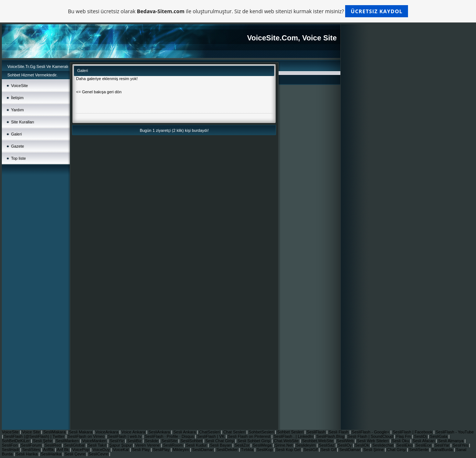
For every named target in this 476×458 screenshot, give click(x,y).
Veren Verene (148, 445)
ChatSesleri (210, 432)
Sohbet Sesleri (291, 432)
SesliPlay (162, 450)
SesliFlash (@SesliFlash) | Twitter (35, 436)
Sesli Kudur (197, 445)
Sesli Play (141, 450)
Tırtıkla (248, 450)
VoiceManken (95, 441)
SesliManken (68, 441)
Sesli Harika (27, 454)
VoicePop (81, 450)
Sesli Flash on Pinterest (250, 436)
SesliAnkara (160, 432)
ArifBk (49, 450)
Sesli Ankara (185, 432)
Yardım (17, 110)
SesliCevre (99, 454)
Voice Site (32, 432)
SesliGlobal (75, 445)
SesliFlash (316, 432)
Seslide (152, 441)
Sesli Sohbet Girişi (255, 441)
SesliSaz (327, 445)
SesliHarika (52, 454)
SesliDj (421, 436)
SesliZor (242, 445)
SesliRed (53, 445)
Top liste (18, 158)
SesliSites (31, 450)
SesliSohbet (192, 441)
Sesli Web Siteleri (373, 441)
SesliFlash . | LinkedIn (294, 436)
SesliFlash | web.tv (125, 436)
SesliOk (363, 445)
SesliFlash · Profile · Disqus (170, 436)
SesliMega (263, 445)
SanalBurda (443, 450)
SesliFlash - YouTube (455, 432)
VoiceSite (19, 86)
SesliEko (405, 445)
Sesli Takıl (97, 445)
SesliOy (345, 445)
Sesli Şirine (374, 450)
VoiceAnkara (108, 432)
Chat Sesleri (235, 432)
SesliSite (170, 441)
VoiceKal (121, 450)
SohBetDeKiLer (16, 441)
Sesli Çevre (76, 454)
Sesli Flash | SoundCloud (371, 436)
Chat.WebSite (287, 441)
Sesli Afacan (424, 441)
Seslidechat (383, 445)
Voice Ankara (134, 432)
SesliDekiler (228, 450)
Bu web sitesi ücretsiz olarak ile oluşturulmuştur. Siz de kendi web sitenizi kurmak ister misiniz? (238, 11)
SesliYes (461, 445)
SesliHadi (11, 450)
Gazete (17, 146)
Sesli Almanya (451, 441)
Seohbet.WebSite (318, 441)
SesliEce (424, 445)
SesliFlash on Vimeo (87, 436)
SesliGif (311, 450)
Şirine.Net (284, 445)
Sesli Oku (401, 441)
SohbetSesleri (262, 432)
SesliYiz (117, 441)
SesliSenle (419, 450)
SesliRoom (173, 445)
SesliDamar (203, 450)
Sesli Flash (339, 432)
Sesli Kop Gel (289, 450)
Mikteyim (181, 450)
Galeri (16, 134)
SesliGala (439, 436)
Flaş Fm (404, 436)
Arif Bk (63, 450)
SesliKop (265, 450)
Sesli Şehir (43, 441)
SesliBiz (135, 441)
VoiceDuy (102, 450)
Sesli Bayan (221, 445)
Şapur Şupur (121, 445)
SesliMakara (55, 432)
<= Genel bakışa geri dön (99, 92)
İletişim (17, 98)
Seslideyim (306, 445)
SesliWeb (346, 441)
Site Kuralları (23, 122)
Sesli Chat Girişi (220, 441)
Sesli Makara (81, 432)
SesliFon (10, 445)
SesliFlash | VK (212, 436)
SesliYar (442, 445)
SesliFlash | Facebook (413, 432)
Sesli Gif (329, 450)
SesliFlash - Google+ (371, 432)
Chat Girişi (397, 450)
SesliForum (32, 445)
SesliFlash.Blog (331, 436)
